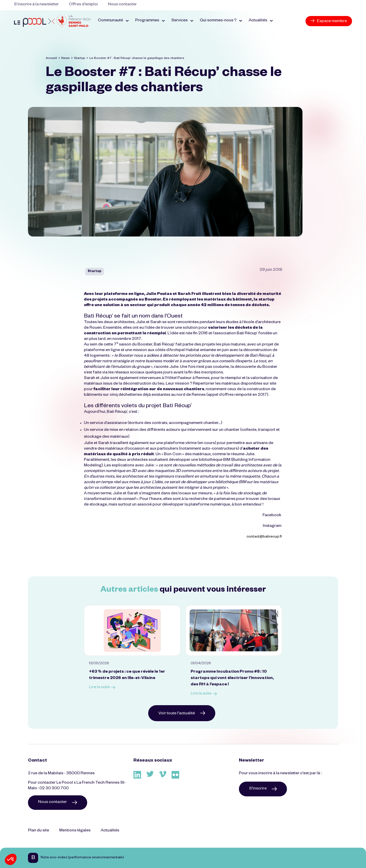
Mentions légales (75, 831)
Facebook (272, 516)
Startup (80, 58)
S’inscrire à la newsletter (36, 5)
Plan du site (39, 831)
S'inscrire (263, 789)
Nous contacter (122, 5)
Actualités (110, 831)
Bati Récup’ (247, 334)
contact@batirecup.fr (264, 537)
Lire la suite (102, 688)
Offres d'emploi (83, 5)
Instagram (272, 526)
